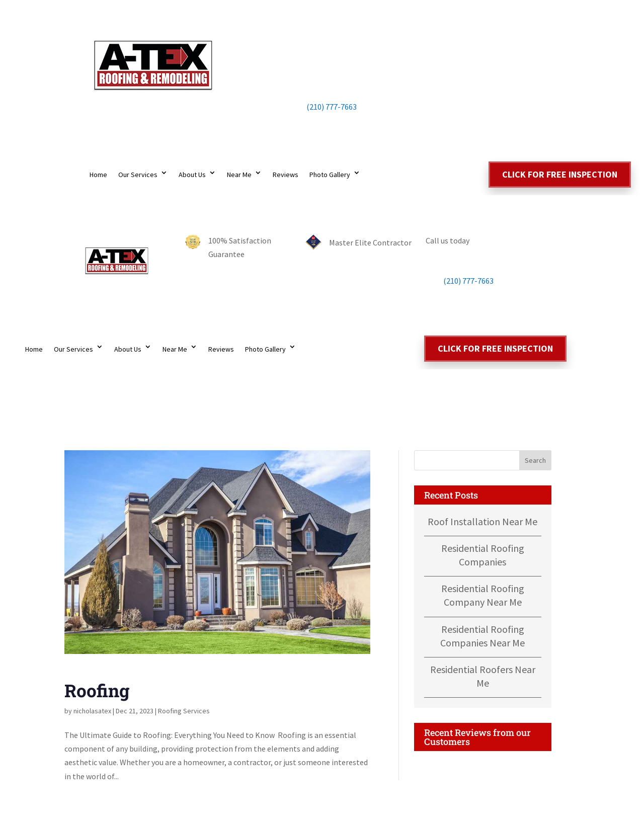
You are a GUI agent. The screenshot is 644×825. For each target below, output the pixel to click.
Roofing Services (184, 711)
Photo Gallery (330, 175)
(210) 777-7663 (322, 107)
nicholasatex (92, 711)
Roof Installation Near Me (482, 521)
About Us (192, 175)
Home (98, 175)
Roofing (97, 690)
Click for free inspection (560, 174)
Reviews (286, 175)
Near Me (239, 175)
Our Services (138, 175)
